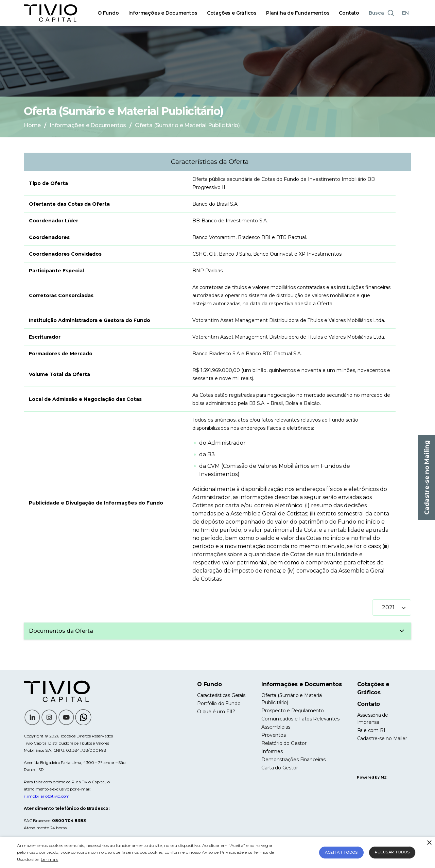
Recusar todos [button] (392, 852)
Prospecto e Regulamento (292, 711)
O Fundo (108, 13)
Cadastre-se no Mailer (382, 738)
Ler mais (49, 859)
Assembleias (276, 727)
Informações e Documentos (163, 13)
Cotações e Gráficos (232, 13)
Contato (349, 13)
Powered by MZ (372, 777)
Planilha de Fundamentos (298, 13)
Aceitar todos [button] (341, 852)
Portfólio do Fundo (219, 703)
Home (32, 125)
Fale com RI (371, 730)
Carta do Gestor (280, 768)
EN (405, 13)
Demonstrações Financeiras (293, 760)
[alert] (217, 853)
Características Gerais (221, 695)
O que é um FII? (216, 712)
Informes (272, 751)
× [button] (429, 843)
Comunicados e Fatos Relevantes (300, 719)
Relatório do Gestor (284, 743)
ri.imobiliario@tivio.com (47, 796)
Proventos (273, 735)
